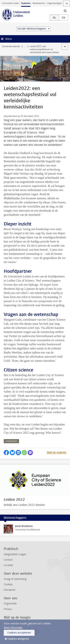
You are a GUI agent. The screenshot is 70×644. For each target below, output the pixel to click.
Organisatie (10, 604)
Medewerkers (39, 3)
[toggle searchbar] (65, 11)
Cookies (8, 584)
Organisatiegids (54, 3)
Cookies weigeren (18, 639)
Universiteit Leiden (10, 3)
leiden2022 (11, 441)
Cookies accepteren (19, 633)
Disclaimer (10, 590)
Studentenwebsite (11, 46)
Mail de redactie (57, 452)
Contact (8, 560)
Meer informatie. (13, 628)
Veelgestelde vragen (15, 554)
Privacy (8, 609)
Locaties (8, 565)
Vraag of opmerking (15, 579)
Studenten (26, 3)
